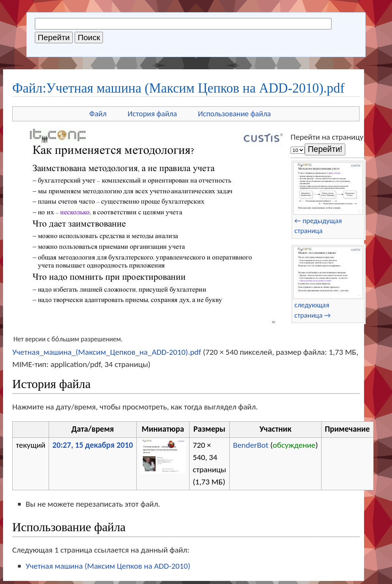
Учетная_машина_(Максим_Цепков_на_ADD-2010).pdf (107, 352)
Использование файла (234, 114)
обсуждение (294, 445)
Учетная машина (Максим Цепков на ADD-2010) (108, 566)
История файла (152, 114)
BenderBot (251, 445)
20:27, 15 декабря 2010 (93, 445)
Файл (98, 114)
